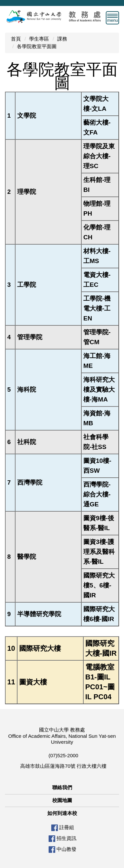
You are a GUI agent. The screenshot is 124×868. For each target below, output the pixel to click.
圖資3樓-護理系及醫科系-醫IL (99, 552)
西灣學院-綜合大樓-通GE (97, 494)
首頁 (16, 39)
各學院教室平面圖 (37, 46)
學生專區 (39, 39)
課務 (62, 39)
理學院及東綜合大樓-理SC (99, 156)
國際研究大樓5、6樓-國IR (99, 585)
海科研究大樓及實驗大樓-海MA (99, 389)
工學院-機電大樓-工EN (97, 308)
